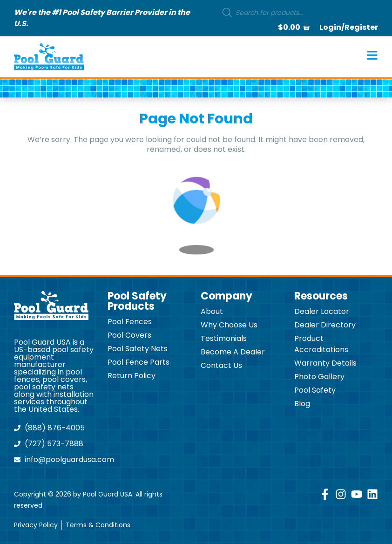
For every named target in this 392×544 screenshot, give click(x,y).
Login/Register (349, 27)
